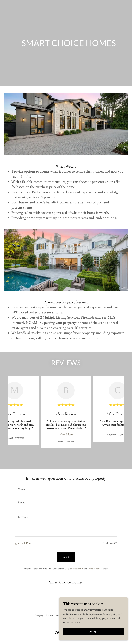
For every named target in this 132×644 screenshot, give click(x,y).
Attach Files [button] (25, 543)
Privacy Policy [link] (77, 569)
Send (66, 557)
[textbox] (66, 490)
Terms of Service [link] (95, 569)
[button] (16, 544)
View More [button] (66, 434)
